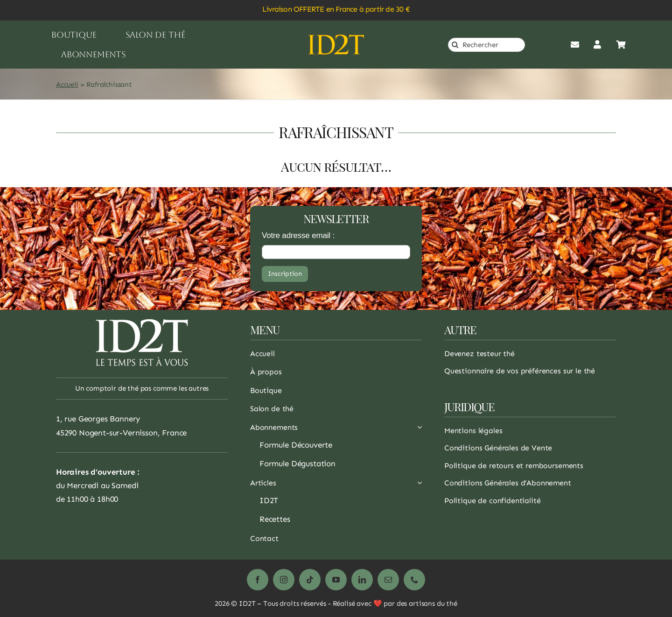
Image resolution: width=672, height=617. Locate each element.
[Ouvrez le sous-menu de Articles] (418, 485)
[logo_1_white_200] (142, 323)
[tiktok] (310, 580)
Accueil (67, 84)
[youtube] (336, 580)
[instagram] (284, 580)
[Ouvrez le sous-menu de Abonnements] (418, 430)
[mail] (388, 580)
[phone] (414, 580)
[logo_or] (336, 38)
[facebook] (258, 580)
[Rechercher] (486, 45)
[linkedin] (362, 580)
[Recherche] (455, 45)
